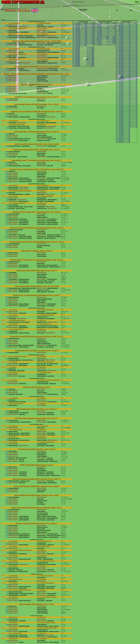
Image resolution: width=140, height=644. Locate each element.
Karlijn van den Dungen (15, 592)
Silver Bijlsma (41, 101)
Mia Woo (40, 247)
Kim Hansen (41, 201)
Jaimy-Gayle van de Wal (44, 530)
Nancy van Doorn (54, 626)
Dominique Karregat (14, 534)
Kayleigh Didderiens (43, 92)
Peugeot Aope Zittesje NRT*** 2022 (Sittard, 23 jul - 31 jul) (36, 271)
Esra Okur (47, 140)
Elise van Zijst (50, 414)
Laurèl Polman (50, 474)
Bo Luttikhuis (41, 318)
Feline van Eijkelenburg (44, 343)
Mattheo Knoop (13, 27)
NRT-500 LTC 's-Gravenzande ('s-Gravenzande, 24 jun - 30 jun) (36, 97)
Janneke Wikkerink (42, 563)
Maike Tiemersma (42, 292)
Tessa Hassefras (42, 624)
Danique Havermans (43, 70)
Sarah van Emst (42, 222)
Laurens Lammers (54, 631)
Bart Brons (12, 208)
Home (137, 2)
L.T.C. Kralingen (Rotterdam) (17, 203)
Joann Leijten (41, 221)
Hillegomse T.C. (13, 617)
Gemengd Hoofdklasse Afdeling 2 (37, 540)
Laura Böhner (13, 68)
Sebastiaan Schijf (14, 637)
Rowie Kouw (41, 548)
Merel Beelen (21, 371)
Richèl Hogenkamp (14, 481)
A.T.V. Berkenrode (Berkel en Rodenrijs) (20, 191)
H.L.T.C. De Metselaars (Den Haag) (47, 628)
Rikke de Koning (13, 178)
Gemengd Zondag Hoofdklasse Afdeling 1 (37, 22)
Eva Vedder (12, 400)
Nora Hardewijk (13, 93)
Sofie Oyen (19, 570)
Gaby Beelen (12, 369)
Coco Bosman (41, 117)
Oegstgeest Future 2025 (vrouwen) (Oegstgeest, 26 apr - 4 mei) (34, 41)
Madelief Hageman (52, 288)
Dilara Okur (40, 140)
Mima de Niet (41, 263)
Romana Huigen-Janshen (16, 207)
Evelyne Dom (41, 599)
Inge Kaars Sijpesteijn (15, 360)
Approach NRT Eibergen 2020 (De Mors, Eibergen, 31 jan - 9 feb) (36, 495)
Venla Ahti (40, 45)
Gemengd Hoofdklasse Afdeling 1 (37, 424)
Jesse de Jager (23, 631)
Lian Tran (47, 290)
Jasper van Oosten (42, 642)
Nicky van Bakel (52, 593)
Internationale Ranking (83, 22)
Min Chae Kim (41, 90)
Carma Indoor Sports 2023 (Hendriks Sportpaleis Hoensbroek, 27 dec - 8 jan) (36, 228)
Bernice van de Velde (23, 126)
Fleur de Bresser (42, 115)
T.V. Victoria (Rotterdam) (16, 329)
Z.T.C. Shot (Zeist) (14, 23)
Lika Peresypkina (42, 277)
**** (62, 112)
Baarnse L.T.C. (13, 34)
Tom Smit (49, 365)
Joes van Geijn (41, 276)
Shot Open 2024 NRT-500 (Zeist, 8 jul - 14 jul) (36, 85)
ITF (117, 10)
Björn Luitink (12, 57)
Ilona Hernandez (42, 256)
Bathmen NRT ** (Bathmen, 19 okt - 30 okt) (36, 251)
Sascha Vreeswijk (54, 642)
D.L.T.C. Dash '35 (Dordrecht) (45, 583)
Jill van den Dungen (14, 322)
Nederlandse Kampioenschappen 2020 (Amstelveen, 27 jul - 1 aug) (35, 479)
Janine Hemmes (51, 586)
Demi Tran (12, 113)
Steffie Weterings (48, 559)
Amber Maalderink (42, 61)
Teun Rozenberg (13, 440)
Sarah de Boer (13, 581)
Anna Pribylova (24, 413)
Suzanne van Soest (14, 433)
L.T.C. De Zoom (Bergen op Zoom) (47, 597)
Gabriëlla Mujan (52, 304)
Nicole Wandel (41, 176)
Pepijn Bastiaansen (43, 189)
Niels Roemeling (42, 63)
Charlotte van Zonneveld (16, 230)
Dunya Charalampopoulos (16, 36)
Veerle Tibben (52, 181)
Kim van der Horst (14, 438)
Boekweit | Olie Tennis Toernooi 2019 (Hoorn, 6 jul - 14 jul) (36, 523)
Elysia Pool (12, 171)
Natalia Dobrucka (52, 63)
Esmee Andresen (42, 532)
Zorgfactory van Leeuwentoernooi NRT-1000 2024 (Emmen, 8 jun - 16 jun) (36, 112)
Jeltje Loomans (13, 431)
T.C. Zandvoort (13, 121)
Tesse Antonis (41, 224)
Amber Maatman (48, 45)
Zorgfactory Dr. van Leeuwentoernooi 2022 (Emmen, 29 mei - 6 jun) (36, 295)
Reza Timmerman (14, 187)
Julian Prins (50, 545)
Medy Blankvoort (42, 200)
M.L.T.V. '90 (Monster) (15, 633)
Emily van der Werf (52, 265)
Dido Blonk (12, 570)
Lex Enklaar (23, 595)
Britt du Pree (21, 43)
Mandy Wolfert (41, 588)
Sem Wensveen (26, 534)
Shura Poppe (12, 126)
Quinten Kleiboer (42, 27)
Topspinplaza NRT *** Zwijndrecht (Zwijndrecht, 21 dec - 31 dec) (36, 132)
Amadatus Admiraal (53, 37)
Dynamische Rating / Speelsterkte (105, 22)
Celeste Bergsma (42, 181)
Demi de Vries (13, 30)
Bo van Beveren (42, 52)
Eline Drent (40, 238)
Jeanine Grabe (23, 635)
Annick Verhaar (41, 236)
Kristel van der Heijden (54, 157)
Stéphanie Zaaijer (14, 358)
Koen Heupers (23, 365)
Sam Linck (40, 128)
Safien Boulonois (14, 117)
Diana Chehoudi (42, 453)
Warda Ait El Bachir (43, 267)
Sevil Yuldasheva (52, 219)
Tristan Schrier (13, 128)
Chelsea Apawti (42, 608)
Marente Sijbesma (24, 178)
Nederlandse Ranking (127, 22)
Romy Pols (52, 281)
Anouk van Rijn (13, 619)
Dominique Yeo (41, 454)
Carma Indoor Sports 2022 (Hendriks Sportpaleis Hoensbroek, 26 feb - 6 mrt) (36, 337)
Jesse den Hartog (42, 440)
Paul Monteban (41, 564)
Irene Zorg (51, 292)
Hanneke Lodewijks (51, 313)
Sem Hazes (12, 389)
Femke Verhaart (13, 635)
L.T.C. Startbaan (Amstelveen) (17, 54)
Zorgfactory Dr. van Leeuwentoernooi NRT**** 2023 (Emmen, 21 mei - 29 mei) (36, 169)
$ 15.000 (58, 41)
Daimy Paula (41, 492)
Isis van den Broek (14, 214)
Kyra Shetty (40, 108)
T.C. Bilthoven (13, 566)
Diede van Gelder (42, 392)
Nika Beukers (41, 469)
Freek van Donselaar (53, 327)
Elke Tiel (21, 52)
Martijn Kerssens (14, 189)
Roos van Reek (25, 322)
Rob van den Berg (24, 333)
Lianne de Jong (13, 331)
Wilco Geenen (50, 588)
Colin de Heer (41, 333)
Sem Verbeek (41, 445)
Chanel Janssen (52, 32)
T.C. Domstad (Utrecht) (15, 430)
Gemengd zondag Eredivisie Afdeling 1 (37, 378)
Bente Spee (50, 481)
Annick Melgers (24, 32)
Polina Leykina (13, 405)
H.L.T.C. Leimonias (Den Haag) (17, 356)
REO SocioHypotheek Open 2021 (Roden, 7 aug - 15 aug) (36, 409)
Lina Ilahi (40, 88)
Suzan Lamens (13, 552)
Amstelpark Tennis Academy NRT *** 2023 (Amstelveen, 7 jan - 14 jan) (36, 212)
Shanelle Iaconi (41, 126)
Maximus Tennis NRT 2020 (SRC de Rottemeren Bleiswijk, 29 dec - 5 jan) (36, 508)
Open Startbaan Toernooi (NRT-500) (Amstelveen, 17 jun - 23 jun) (36, 104)
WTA (131, 10)
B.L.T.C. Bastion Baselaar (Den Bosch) (20, 590)
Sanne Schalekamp (43, 86)
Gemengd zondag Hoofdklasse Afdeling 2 (37, 308)
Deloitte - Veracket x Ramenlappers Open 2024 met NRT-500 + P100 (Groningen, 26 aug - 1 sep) (36, 74)
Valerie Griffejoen (42, 456)
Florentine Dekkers (24, 279)
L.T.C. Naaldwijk (13, 398)
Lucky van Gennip (42, 611)
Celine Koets (41, 428)
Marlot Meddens (42, 198)
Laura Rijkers (41, 123)
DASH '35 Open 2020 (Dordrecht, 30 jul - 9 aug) (36, 465)
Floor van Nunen (42, 135)
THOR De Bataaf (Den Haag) (17, 320)
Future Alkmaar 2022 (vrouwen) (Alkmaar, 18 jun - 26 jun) (34, 286)
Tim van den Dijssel (14, 37)
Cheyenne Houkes (42, 281)
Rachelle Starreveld (55, 267)
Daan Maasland (49, 201)
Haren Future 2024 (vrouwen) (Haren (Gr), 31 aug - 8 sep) (34, 67)
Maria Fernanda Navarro (54, 43)
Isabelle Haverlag (14, 402)
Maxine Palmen (41, 153)
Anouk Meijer (22, 621)
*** (59, 132)
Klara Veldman (41, 36)
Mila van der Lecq (42, 77)
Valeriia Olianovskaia (15, 288)
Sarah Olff (40, 25)
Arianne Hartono (52, 402)
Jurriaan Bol (51, 376)
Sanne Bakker (41, 640)
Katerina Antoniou (42, 537)
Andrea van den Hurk (25, 559)
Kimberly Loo (13, 606)
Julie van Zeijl (22, 93)
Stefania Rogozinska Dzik (29, 288)
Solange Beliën (41, 233)
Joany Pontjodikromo (43, 50)
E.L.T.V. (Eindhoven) (43, 121)
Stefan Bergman (23, 327)
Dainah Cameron (42, 557)
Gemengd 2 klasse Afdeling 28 (37, 616)
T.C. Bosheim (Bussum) (44, 23)
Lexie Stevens (13, 451)
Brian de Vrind (13, 571)
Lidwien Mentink (25, 433)
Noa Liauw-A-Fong (14, 338)
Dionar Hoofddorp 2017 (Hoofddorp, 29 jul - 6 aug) (36, 604)
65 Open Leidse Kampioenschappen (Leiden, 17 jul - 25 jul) (36, 418)
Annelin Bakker (13, 279)
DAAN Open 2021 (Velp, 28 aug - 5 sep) (36, 387)
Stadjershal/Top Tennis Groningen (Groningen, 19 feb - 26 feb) (36, 351)
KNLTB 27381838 (83, 10)
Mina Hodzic (21, 68)
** (69, 74)
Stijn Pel (21, 642)
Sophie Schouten (22, 157)
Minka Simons (41, 155)
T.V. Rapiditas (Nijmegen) (16, 403)
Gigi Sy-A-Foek (13, 56)
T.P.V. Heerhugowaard (43, 547)
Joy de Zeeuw (13, 43)
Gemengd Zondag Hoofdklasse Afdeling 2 (37, 119)
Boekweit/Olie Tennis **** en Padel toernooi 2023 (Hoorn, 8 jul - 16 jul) (36, 160)
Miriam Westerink (14, 568)
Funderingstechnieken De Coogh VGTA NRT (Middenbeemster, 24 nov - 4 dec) (36, 242)
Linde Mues (49, 600)
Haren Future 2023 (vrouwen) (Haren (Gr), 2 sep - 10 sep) (34, 144)
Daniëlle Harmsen (42, 322)
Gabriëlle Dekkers (14, 593)
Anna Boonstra (41, 79)
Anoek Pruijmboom (50, 238)
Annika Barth (12, 123)
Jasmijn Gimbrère (14, 411)
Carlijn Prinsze (41, 577)
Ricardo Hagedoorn (14, 435)
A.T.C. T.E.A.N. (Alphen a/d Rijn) (46, 622)
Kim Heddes (41, 347)
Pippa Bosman (29, 36)
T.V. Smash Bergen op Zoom (17, 124)
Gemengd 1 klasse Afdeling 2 (37, 574)
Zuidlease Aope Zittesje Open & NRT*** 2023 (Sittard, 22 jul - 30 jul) (36, 150)
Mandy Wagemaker (51, 123)
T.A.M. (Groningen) (42, 59)
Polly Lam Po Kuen (28, 360)
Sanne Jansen (27, 166)
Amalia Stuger (50, 460)
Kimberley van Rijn (42, 626)
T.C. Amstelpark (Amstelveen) (17, 29)
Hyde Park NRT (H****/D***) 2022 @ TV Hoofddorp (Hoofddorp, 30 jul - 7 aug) (36, 260)
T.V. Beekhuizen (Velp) (43, 49)
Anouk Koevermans (43, 382)
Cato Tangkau (51, 306)
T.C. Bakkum (12, 367)
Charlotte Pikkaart (14, 32)
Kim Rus (40, 559)
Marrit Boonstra (13, 525)
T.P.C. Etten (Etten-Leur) (44, 541)
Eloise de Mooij (52, 139)
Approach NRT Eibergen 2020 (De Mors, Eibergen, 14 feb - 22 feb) (36, 486)
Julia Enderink (41, 414)
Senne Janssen (41, 254)
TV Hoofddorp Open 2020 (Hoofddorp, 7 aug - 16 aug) (36, 449)
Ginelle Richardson (43, 613)
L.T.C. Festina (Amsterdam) (45, 196)
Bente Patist (23, 219)
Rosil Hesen (41, 391)
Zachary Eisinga (13, 445)
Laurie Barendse (13, 99)
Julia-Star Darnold (42, 630)
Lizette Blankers (13, 333)
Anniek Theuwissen (43, 81)
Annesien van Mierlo (52, 224)
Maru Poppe (41, 283)
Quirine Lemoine (25, 481)
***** (59, 479)
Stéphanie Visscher (21, 458)
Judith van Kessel (52, 68)
